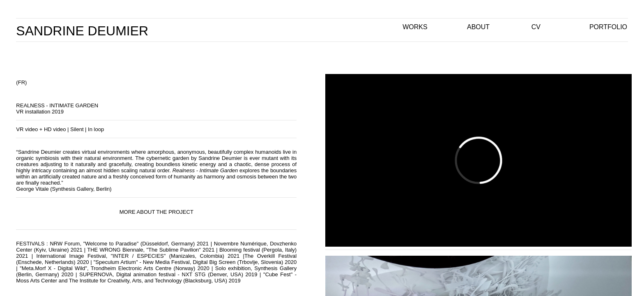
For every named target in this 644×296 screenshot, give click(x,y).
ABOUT (478, 27)
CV (536, 27)
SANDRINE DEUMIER (82, 31)
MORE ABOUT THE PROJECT (156, 212)
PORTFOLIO (608, 27)
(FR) (21, 82)
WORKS (415, 27)
